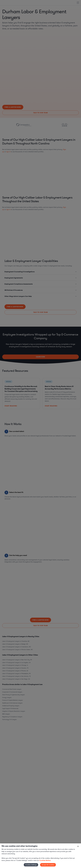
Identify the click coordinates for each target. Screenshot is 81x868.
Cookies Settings (31, 865)
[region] (40, 856)
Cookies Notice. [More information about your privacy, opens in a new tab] (45, 860)
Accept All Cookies (48, 865)
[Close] (78, 846)
